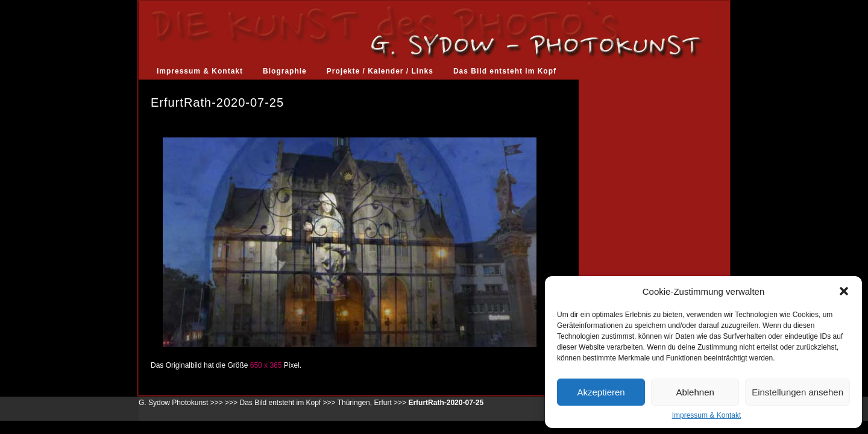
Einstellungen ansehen (797, 392)
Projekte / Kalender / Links (380, 71)
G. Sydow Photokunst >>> (181, 403)
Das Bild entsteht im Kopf (505, 71)
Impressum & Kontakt (707, 415)
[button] (844, 291)
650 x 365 (266, 365)
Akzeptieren (601, 392)
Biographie (285, 71)
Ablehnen (695, 392)
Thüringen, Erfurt (365, 403)
